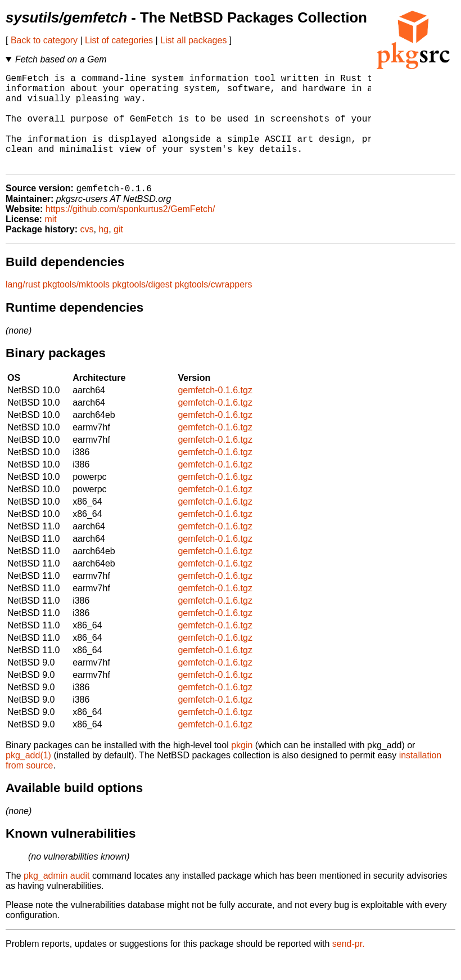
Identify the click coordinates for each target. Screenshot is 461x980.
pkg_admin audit (57, 898)
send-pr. (349, 966)
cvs (87, 251)
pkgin (242, 767)
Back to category (44, 40)
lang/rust (23, 306)
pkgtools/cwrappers (214, 306)
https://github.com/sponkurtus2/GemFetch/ (130, 231)
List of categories (119, 40)
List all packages (193, 40)
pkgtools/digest (142, 306)
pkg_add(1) (28, 777)
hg (103, 251)
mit (50, 241)
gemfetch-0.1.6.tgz (215, 412)
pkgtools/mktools (76, 306)
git (118, 251)
